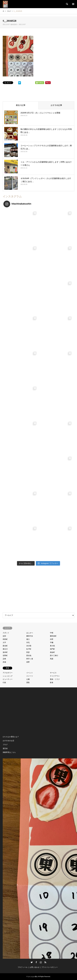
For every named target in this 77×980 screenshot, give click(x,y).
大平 (4, 643)
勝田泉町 (53, 636)
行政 (4, 683)
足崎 (4, 659)
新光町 (5, 646)
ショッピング (8, 676)
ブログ (5, 745)
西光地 (29, 656)
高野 (28, 662)
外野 (52, 639)
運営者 (5, 749)
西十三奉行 (54, 656)
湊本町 (5, 652)
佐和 (4, 636)
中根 (52, 633)
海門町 (52, 649)
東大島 (52, 646)
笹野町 (5, 656)
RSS (45, 962)
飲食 (52, 683)
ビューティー (8, 679)
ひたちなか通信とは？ (11, 737)
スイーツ (30, 676)
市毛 (28, 643)
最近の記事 (21, 105)
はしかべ (30, 633)
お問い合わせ (34, 967)
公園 (28, 679)
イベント (30, 673)
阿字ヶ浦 (30, 659)
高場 (4, 662)
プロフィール (23, 967)
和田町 (5, 639)
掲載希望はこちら (9, 752)
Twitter (32, 962)
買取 (28, 683)
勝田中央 (30, 636)
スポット (6, 633)
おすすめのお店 (8, 741)
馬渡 (52, 659)
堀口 (28, 639)
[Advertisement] (38, 590)
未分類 (29, 646)
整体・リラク (55, 679)
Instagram (41, 962)
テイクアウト (55, 676)
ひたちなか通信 (33, 977)
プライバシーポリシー (50, 967)
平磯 (52, 643)
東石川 (5, 649)
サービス (53, 673)
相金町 (52, 652)
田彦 (28, 652)
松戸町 (29, 649)
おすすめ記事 (56, 105)
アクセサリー (8, 673)
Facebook (36, 962)
